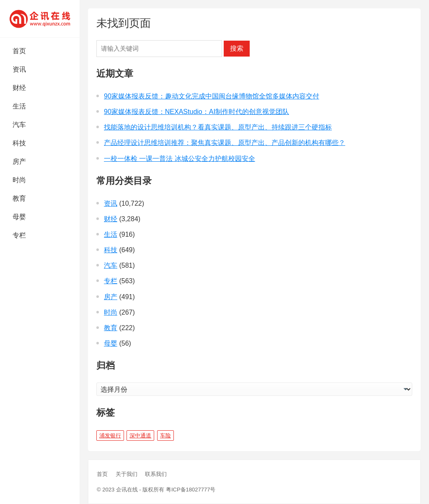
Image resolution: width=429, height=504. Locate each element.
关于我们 (127, 474)
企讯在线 (127, 490)
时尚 (19, 180)
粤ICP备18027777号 (191, 490)
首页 (19, 51)
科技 (19, 143)
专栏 (19, 235)
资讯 (19, 69)
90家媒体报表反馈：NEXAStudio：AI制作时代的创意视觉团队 (196, 112)
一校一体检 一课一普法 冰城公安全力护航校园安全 (180, 159)
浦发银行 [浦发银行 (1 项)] (110, 436)
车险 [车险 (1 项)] (165, 436)
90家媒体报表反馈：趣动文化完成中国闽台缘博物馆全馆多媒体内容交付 (212, 96)
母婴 (19, 217)
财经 (19, 88)
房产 (19, 162)
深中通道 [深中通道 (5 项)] (140, 436)
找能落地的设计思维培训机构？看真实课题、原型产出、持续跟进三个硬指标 (218, 127)
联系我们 (156, 474)
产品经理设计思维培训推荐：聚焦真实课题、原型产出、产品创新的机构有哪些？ (225, 143)
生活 (19, 106)
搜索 (237, 48)
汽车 (19, 125)
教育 (19, 198)
